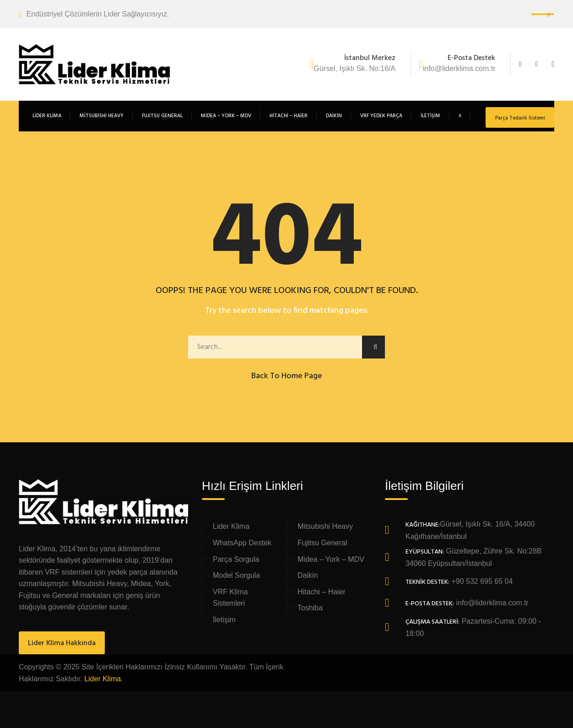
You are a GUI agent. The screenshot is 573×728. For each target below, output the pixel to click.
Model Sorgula (236, 575)
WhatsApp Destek (242, 543)
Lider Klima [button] (47, 116)
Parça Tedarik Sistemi (520, 118)
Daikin (334, 116)
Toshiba (310, 608)
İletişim (430, 116)
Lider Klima (231, 526)
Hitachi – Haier (289, 116)
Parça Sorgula (236, 559)
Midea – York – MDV (226, 116)
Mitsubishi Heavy (102, 116)
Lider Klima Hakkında (62, 643)
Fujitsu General (162, 116)
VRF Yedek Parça (381, 116)
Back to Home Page (287, 376)
